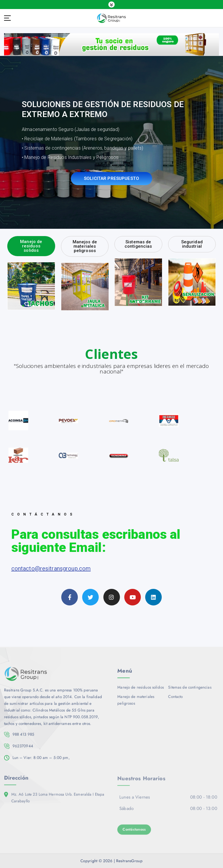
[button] (23, 306)
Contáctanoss (134, 833)
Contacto (175, 699)
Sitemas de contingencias (190, 690)
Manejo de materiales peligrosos (136, 703)
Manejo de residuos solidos (141, 690)
